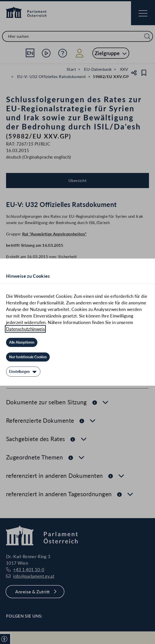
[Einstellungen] (23, 372)
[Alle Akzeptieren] (22, 342)
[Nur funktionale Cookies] (28, 357)
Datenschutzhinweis (25, 329)
